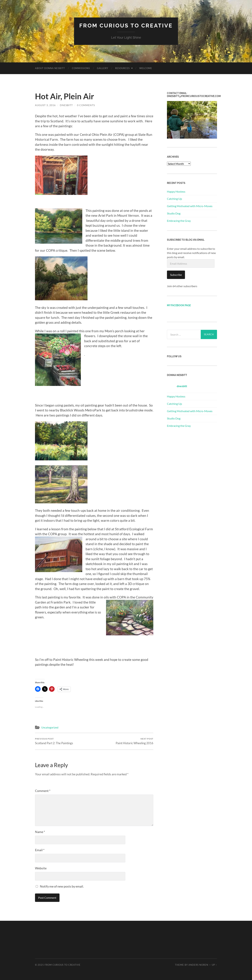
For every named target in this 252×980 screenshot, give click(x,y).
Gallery (103, 68)
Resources (122, 68)
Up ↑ (214, 965)
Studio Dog (174, 213)
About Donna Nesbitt (50, 68)
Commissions (81, 68)
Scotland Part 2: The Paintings (54, 741)
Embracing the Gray (179, 220)
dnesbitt (66, 105)
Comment (43, 791)
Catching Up (174, 199)
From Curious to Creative (126, 25)
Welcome (146, 68)
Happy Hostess (176, 191)
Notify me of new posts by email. (62, 886)
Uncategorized (50, 727)
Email (40, 850)
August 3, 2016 (45, 105)
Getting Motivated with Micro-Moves (190, 206)
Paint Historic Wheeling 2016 (134, 741)
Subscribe (176, 274)
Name (40, 832)
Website (41, 868)
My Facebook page (179, 305)
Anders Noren (198, 965)
